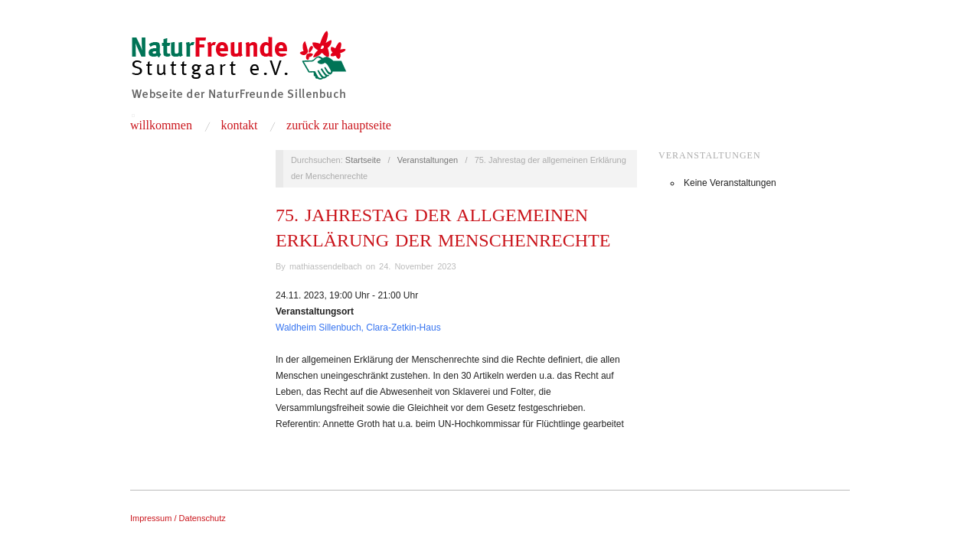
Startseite (363, 160)
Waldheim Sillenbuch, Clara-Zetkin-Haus (358, 328)
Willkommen (161, 126)
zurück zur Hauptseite (339, 126)
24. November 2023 (418, 266)
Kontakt (239, 126)
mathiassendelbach (326, 266)
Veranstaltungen (428, 160)
